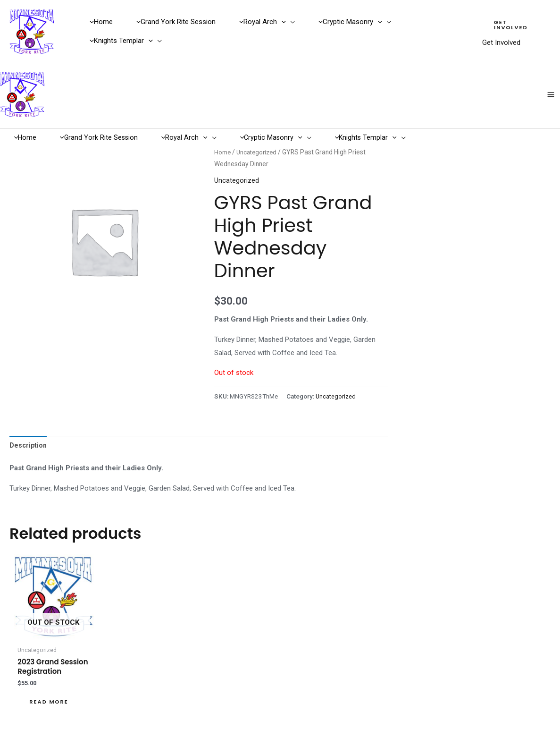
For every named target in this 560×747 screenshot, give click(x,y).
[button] (271, 18)
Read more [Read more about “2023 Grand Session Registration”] (50, 670)
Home (223, 118)
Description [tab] (29, 411)
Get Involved (497, 36)
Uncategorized (259, 118)
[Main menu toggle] (551, 74)
